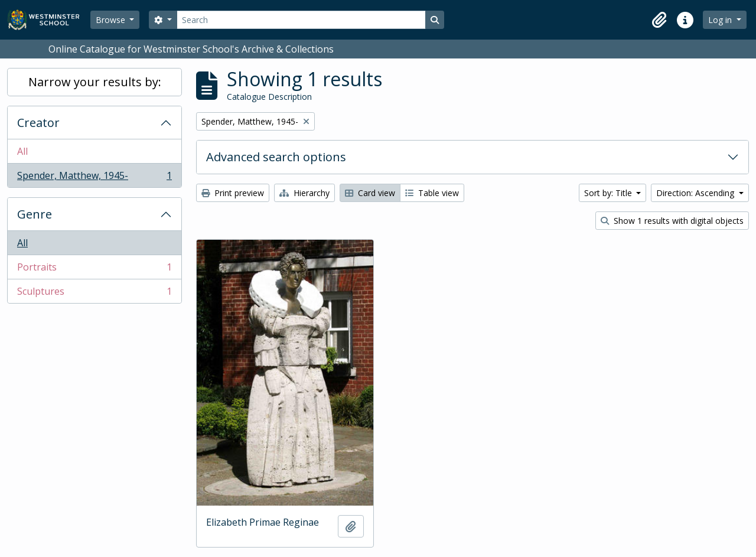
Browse (112, 20)
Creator (38, 123)
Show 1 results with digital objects (672, 221)
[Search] (301, 20)
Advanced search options (276, 157)
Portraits (94, 270)
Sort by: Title (609, 193)
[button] (659, 20)
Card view (370, 193)
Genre (35, 214)
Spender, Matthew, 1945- (94, 178)
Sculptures (94, 294)
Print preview (233, 193)
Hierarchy (304, 193)
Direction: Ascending (696, 193)
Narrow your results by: (95, 82)
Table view (432, 193)
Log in (721, 20)
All (22, 151)
